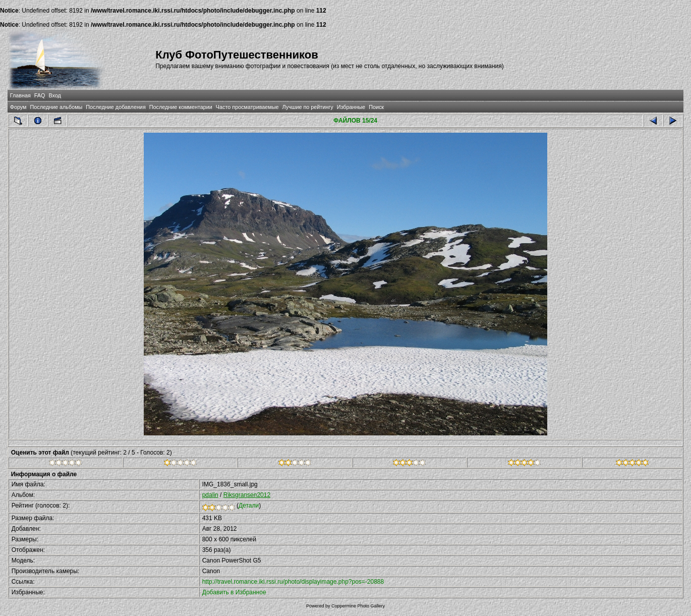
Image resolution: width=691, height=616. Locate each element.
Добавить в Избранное (234, 592)
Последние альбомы (56, 107)
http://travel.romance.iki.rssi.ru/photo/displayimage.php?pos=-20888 (293, 582)
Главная (20, 95)
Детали (249, 506)
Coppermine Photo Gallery (358, 606)
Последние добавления (116, 107)
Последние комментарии (181, 107)
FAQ (40, 95)
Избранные (351, 107)
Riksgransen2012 (247, 495)
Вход (54, 95)
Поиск (376, 107)
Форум (18, 107)
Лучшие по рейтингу (308, 107)
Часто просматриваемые (247, 107)
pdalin (210, 495)
